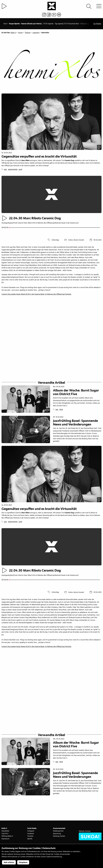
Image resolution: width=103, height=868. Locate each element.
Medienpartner (58, 832)
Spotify (30, 840)
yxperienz (36, 33)
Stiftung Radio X (7, 837)
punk (20, 169)
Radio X (13, 33)
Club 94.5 (5, 835)
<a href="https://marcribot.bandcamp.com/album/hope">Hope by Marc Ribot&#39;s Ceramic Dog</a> (51, 305)
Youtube (30, 837)
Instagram (31, 832)
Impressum (5, 840)
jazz (5, 169)
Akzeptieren (23, 862)
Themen (28, 33)
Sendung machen (59, 837)
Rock (61, 410)
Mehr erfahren (9, 862)
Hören (20, 33)
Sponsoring (57, 835)
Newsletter (5, 832)
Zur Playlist (97, 24)
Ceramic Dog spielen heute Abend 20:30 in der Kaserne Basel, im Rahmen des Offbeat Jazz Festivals (36, 294)
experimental (13, 169)
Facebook (31, 835)
